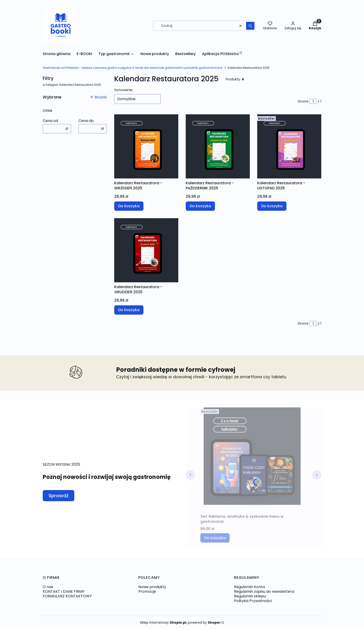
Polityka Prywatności (253, 601)
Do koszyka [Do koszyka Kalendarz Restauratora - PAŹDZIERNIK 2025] (200, 206)
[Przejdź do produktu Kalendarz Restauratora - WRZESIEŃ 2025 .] (146, 146)
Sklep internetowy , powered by (180, 622)
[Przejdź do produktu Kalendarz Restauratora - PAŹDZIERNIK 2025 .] (218, 146)
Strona (303, 101)
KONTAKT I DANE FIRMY (64, 591)
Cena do (86, 121)
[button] (250, 26)
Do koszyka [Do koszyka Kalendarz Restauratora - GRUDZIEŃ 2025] (129, 310)
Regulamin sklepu (250, 596)
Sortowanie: (124, 90)
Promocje (147, 591)
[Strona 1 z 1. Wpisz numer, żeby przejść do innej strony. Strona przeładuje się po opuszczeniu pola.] (313, 101)
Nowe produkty (152, 587)
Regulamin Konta (249, 587)
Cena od (50, 121)
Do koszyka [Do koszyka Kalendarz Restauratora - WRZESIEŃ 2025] (129, 206)
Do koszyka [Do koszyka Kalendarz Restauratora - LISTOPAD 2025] (272, 206)
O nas (48, 587)
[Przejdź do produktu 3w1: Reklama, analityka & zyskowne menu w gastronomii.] (253, 460)
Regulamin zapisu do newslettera (264, 591)
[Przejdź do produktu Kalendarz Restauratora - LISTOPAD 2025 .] (289, 146)
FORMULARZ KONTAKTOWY (67, 596)
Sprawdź (58, 496)
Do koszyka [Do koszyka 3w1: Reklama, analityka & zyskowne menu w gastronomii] (215, 538)
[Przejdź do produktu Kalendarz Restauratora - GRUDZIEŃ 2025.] (146, 250)
